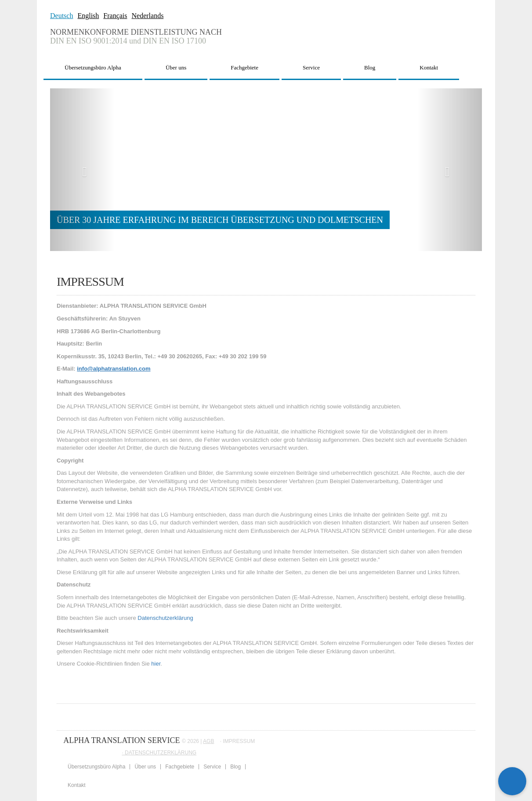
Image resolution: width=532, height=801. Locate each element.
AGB (208, 741)
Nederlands (148, 16)
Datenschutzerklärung (165, 618)
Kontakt (429, 67)
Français (115, 16)
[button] (82, 170)
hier (156, 664)
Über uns (176, 67)
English (88, 16)
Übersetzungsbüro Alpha (93, 67)
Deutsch (62, 16)
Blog (370, 67)
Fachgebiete (244, 67)
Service (311, 67)
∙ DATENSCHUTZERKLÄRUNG (159, 753)
